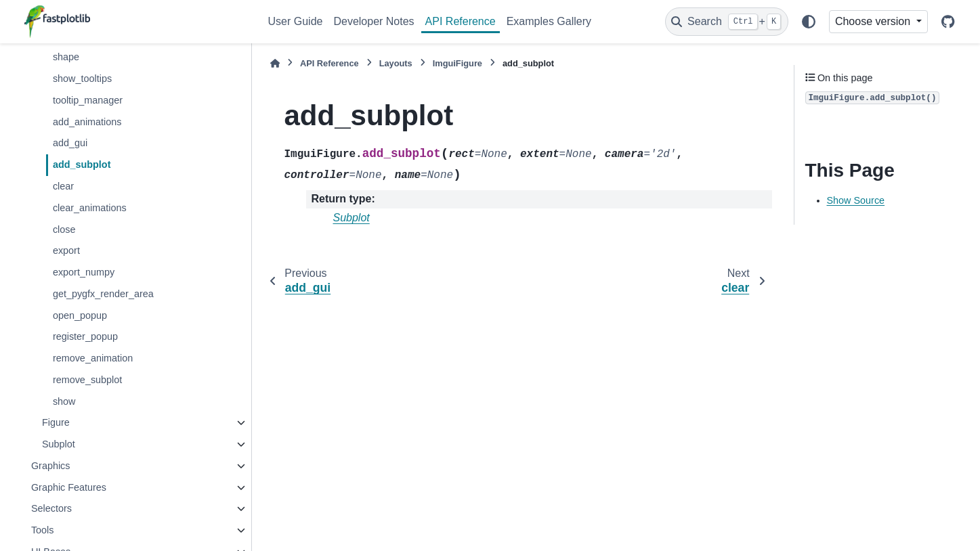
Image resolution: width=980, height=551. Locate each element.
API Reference (461, 21)
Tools (43, 530)
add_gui (70, 143)
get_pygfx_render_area (103, 294)
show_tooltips (82, 79)
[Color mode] (809, 22)
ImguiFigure (457, 63)
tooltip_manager (88, 100)
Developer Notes (374, 21)
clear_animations (90, 208)
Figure (56, 422)
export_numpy (84, 272)
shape (66, 57)
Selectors (51, 508)
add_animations (87, 122)
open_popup (80, 315)
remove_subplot (87, 380)
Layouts (396, 63)
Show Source (856, 200)
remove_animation (93, 358)
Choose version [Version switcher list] (874, 21)
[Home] (275, 63)
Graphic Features (69, 487)
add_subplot (82, 164)
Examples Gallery (549, 21)
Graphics (51, 466)
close (64, 229)
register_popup (85, 336)
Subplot (59, 444)
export (66, 250)
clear (63, 186)
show (64, 401)
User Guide (296, 21)
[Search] (727, 22)
